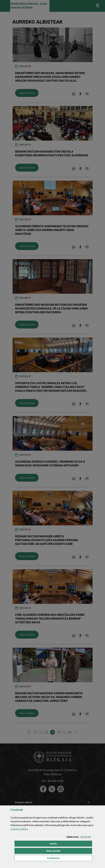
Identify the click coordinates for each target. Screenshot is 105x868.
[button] (82, 837)
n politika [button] (19, 829)
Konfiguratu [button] (69, 858)
